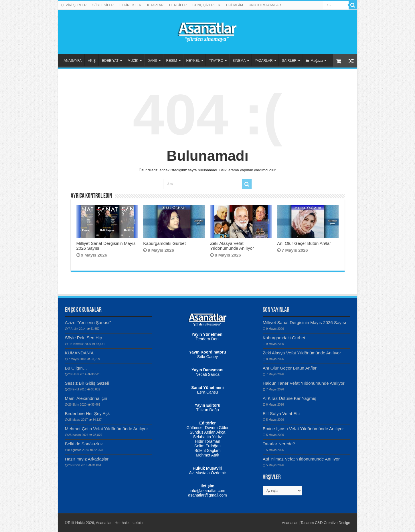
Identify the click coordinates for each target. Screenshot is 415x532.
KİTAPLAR (155, 5)
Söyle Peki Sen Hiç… (86, 338)
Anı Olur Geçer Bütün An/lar (304, 243)
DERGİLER (178, 5)
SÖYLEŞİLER (103, 5)
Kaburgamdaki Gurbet (164, 243)
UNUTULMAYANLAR (265, 5)
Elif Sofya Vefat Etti (281, 413)
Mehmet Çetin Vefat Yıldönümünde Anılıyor (106, 429)
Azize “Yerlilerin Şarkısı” (88, 322)
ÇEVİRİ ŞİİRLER (74, 5)
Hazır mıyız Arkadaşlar (87, 459)
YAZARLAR (264, 61)
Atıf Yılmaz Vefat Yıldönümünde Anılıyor (301, 459)
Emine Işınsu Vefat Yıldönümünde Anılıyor (303, 429)
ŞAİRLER (289, 61)
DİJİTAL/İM (235, 5)
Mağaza (314, 61)
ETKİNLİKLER (130, 5)
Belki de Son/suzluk (84, 444)
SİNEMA (239, 61)
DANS (152, 61)
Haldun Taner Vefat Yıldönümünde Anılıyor (304, 383)
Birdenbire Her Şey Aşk (87, 413)
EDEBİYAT (110, 61)
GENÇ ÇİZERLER (206, 5)
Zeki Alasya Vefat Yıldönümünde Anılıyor (232, 246)
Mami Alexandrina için (86, 398)
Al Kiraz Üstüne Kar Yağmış (289, 398)
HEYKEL (193, 61)
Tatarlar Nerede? (279, 444)
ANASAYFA (73, 61)
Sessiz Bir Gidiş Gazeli (87, 383)
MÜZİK (133, 61)
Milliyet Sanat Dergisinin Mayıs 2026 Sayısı (305, 322)
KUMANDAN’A (79, 353)
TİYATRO (216, 61)
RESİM (172, 61)
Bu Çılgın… (76, 368)
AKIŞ (92, 61)
